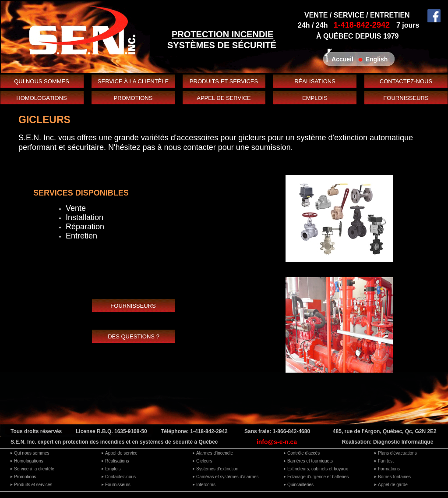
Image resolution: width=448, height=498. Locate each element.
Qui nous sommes (32, 453)
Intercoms (206, 485)
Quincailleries (300, 485)
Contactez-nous (120, 477)
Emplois (113, 469)
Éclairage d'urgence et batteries (318, 477)
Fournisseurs (118, 485)
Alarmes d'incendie (215, 453)
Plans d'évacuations (397, 453)
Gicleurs (204, 461)
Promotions (25, 477)
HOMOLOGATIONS (41, 98)
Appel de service (121, 453)
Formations (389, 469)
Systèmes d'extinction (217, 469)
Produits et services (33, 485)
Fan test (386, 461)
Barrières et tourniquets (310, 461)
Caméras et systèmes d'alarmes (228, 477)
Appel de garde (393, 485)
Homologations (29, 461)
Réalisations (117, 461)
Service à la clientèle (34, 469)
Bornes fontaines (394, 477)
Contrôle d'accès (303, 453)
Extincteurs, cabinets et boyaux (317, 469)
